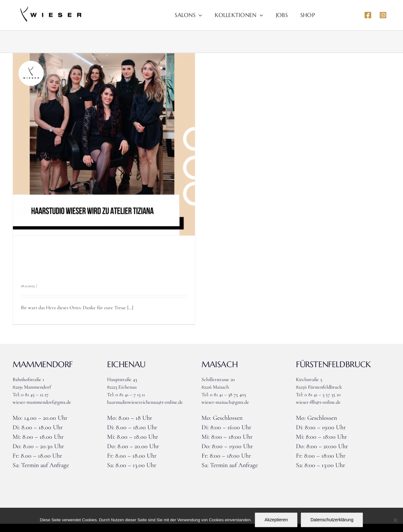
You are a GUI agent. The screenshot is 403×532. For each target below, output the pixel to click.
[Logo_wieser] (50, 9)
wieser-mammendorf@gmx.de (42, 402)
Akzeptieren (276, 520)
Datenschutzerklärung (332, 520)
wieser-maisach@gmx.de (225, 402)
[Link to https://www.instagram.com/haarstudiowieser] (383, 15)
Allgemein (46, 286)
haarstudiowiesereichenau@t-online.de (145, 402)
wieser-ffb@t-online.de (318, 402)
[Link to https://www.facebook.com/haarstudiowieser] (368, 15)
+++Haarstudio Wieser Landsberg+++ (93, 263)
